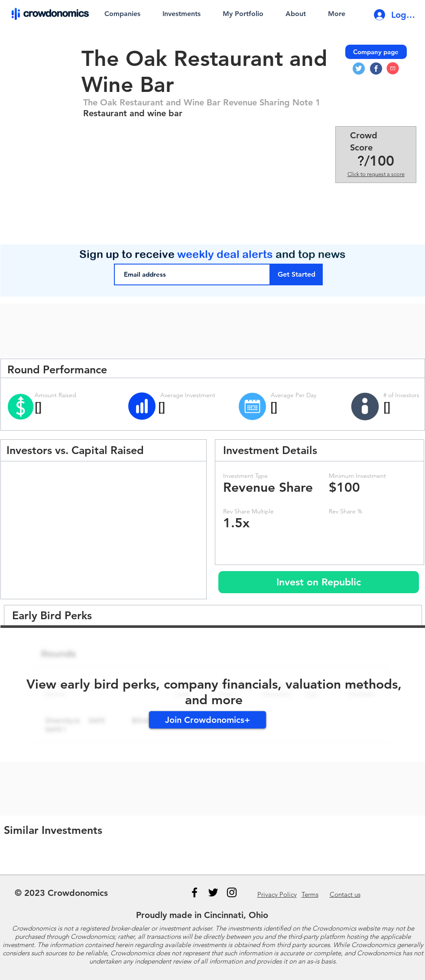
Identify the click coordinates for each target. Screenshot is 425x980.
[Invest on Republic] (319, 582)
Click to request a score (376, 174)
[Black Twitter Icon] (213, 892)
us (345, 894)
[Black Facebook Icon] (195, 892)
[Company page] (376, 52)
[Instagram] (232, 892)
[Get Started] (297, 274)
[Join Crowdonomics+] (208, 720)
